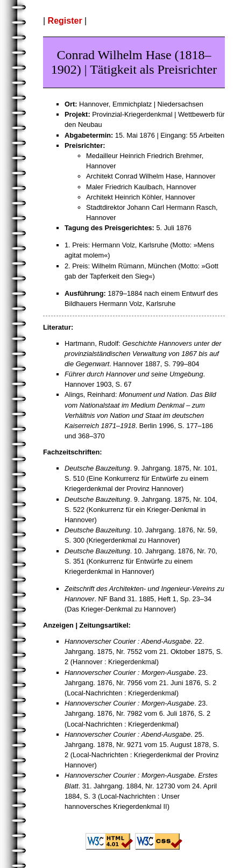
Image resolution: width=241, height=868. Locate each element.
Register (65, 21)
